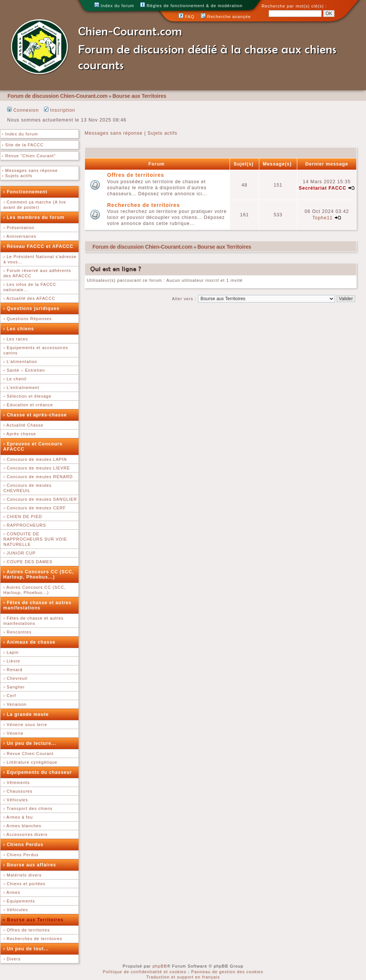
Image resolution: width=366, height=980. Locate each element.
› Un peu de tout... (26, 949)
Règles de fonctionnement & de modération (191, 6)
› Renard (13, 670)
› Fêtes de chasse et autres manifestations (38, 605)
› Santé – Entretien (24, 370)
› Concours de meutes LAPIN (35, 459)
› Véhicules (16, 800)
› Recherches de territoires (33, 939)
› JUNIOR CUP (20, 553)
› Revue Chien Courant (29, 754)
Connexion (23, 110)
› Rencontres (17, 632)
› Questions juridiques (32, 308)
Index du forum (114, 6)
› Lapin (11, 652)
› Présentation (19, 228)
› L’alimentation (20, 362)
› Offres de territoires (27, 930)
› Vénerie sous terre (25, 725)
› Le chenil (15, 379)
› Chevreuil (15, 678)
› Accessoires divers (26, 834)
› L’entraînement (21, 387)
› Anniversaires (20, 236)
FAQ (187, 17)
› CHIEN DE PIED (23, 517)
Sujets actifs (163, 133)
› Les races (16, 339)
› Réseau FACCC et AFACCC (39, 246)
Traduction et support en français (183, 977)
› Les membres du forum (34, 217)
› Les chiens (19, 329)
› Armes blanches (22, 826)
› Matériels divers (23, 875)
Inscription (60, 110)
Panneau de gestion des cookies (227, 972)
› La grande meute (26, 714)
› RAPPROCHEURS (25, 525)
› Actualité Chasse (23, 425)
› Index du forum (20, 134)
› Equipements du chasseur (38, 772)
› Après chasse (20, 434)
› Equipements (19, 901)
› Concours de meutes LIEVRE (37, 468)
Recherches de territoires (144, 205)
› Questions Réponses (28, 319)
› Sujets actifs (17, 176)
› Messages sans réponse (30, 170)
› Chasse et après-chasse (35, 415)
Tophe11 (322, 218)
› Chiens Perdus (23, 845)
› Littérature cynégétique (30, 762)
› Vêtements (17, 782)
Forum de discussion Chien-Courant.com (57, 96)
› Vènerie (14, 733)
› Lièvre (12, 661)
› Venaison (15, 704)
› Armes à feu (18, 817)
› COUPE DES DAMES (28, 562)
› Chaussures (18, 791)
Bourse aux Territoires (139, 96)
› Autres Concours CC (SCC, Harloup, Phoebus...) (39, 574)
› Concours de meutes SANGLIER (40, 499)
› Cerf (10, 696)
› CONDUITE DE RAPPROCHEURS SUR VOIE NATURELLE (35, 539)
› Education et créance (28, 405)
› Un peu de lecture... (30, 743)
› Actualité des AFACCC (29, 298)
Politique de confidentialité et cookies (144, 972)
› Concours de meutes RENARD (38, 477)
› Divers (12, 959)
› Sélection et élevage (27, 396)
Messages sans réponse (113, 133)
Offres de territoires (136, 175)
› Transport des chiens (28, 808)
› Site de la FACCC (23, 145)
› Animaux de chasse (29, 642)
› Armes (12, 892)
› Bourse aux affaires (30, 865)
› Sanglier (14, 687)
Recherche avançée (226, 17)
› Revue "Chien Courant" (29, 156)
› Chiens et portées (24, 884)
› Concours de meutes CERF (35, 508)
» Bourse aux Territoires (33, 920)
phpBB (160, 966)
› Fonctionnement (25, 192)
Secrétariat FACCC (322, 188)
